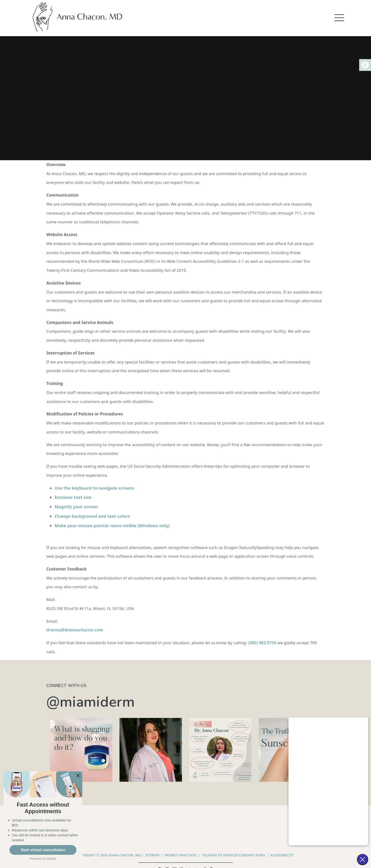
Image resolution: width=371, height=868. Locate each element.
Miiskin (52, 859)
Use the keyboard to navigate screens (95, 488)
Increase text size (73, 497)
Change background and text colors (93, 516)
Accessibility (282, 855)
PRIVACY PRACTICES (181, 855)
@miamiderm (91, 702)
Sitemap (152, 855)
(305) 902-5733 (262, 643)
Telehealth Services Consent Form (234, 855)
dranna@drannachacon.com (75, 630)
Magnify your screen (77, 507)
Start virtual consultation (43, 850)
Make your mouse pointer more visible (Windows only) (112, 526)
